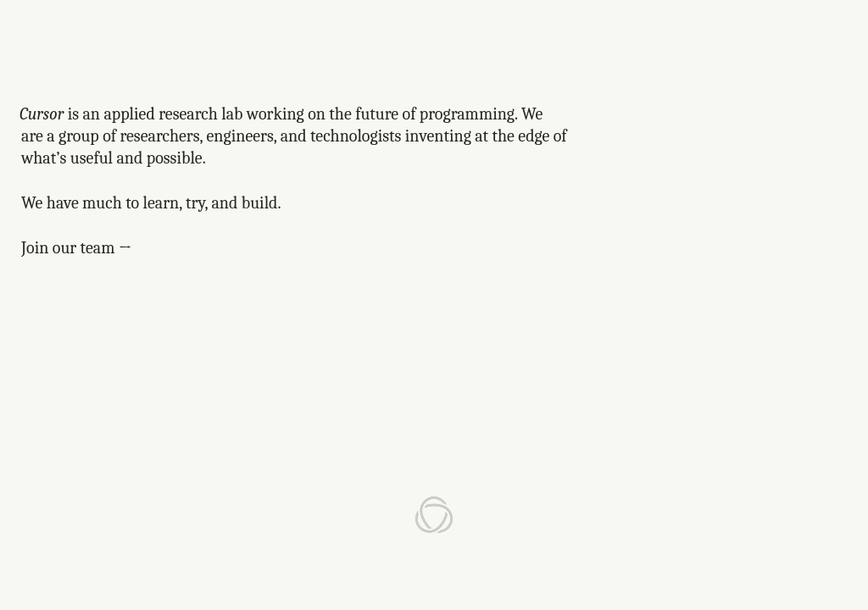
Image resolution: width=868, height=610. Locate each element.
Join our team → (76, 248)
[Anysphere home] (434, 516)
